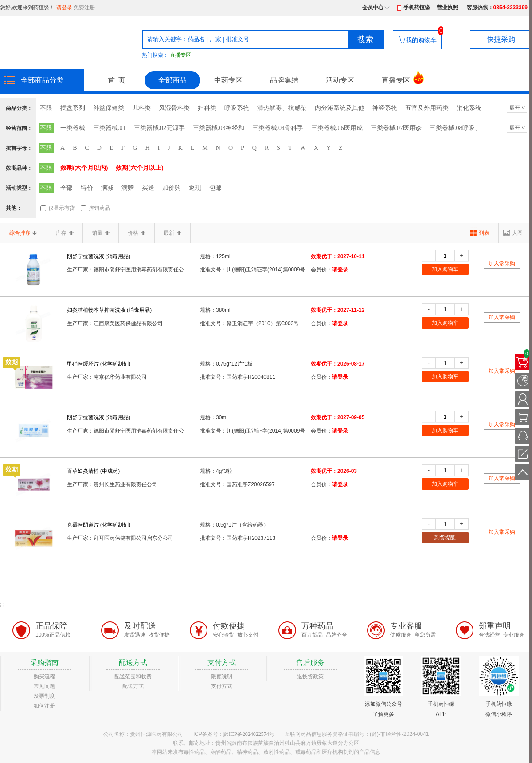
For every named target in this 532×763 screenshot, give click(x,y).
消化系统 (469, 108)
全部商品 (172, 80)
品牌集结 (284, 80)
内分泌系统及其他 (340, 108)
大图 (517, 233)
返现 (195, 188)
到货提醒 (445, 538)
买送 (148, 188)
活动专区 (340, 80)
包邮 (215, 188)
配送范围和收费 (133, 676)
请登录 (64, 8)
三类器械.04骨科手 (278, 128)
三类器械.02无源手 (160, 128)
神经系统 (385, 108)
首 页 (117, 80)
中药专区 (228, 80)
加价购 (172, 188)
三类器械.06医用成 (337, 128)
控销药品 (99, 208)
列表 (484, 233)
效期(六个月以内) (84, 168)
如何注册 (44, 706)
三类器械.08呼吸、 (455, 128)
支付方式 (222, 686)
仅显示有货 (62, 208)
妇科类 (207, 108)
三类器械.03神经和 (219, 128)
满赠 (128, 188)
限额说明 (222, 676)
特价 (87, 188)
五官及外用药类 (427, 108)
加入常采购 (502, 264)
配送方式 (133, 686)
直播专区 (180, 55)
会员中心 (373, 8)
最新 (172, 233)
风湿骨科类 (174, 108)
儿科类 (141, 108)
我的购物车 (421, 40)
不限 (46, 108)
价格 (137, 233)
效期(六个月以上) (139, 168)
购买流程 (44, 676)
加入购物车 (445, 269)
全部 (66, 188)
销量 (101, 233)
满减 (107, 188)
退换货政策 (310, 676)
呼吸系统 (237, 108)
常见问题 (44, 686)
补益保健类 (109, 108)
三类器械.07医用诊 (396, 128)
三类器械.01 (110, 128)
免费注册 (84, 8)
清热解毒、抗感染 (282, 108)
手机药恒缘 (417, 8)
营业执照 (447, 8)
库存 (65, 233)
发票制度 (44, 696)
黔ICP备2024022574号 (249, 734)
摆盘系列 (73, 108)
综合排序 (23, 233)
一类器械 (73, 128)
